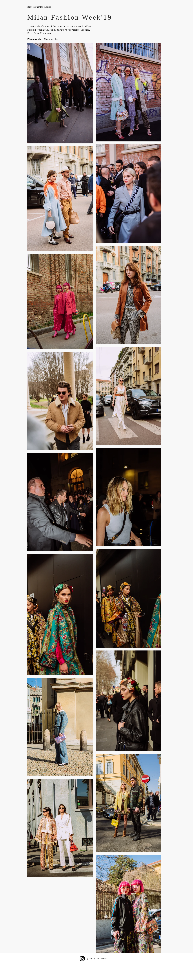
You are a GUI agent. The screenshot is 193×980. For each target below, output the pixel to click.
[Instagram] (82, 959)
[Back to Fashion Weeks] (39, 7)
